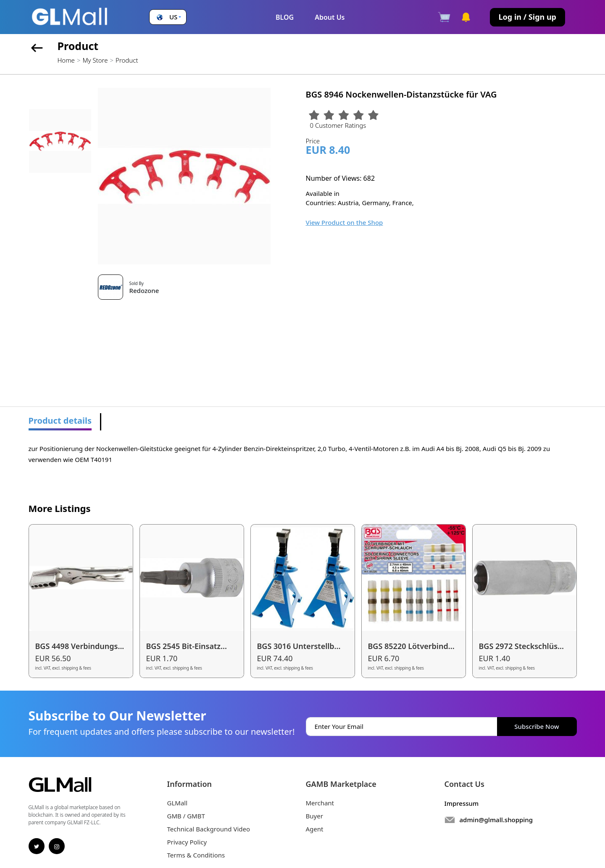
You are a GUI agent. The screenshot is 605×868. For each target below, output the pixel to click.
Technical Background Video (209, 829)
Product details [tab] (60, 421)
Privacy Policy (187, 842)
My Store (95, 60)
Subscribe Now (537, 726)
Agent (315, 829)
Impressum (462, 803)
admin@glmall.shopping (496, 820)
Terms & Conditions (196, 855)
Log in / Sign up (527, 17)
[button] (168, 17)
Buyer (314, 816)
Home (66, 60)
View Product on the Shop (345, 222)
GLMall (178, 803)
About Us (330, 17)
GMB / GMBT (186, 816)
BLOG (285, 17)
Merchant (320, 803)
